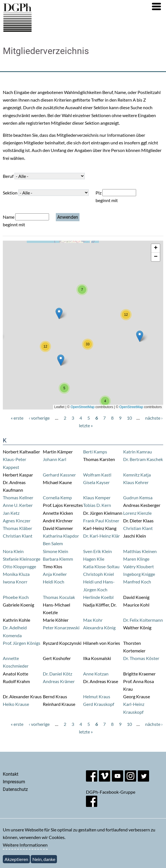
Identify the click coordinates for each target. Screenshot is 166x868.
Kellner (26, 497)
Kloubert (145, 566)
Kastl (106, 475)
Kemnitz (132, 475)
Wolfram (92, 475)
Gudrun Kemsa (138, 497)
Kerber (26, 505)
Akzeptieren (16, 859)
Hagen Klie (94, 559)
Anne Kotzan (96, 674)
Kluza (24, 574)
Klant (147, 528)
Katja (146, 475)
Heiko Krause (16, 704)
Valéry (130, 566)
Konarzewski (67, 627)
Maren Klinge (136, 559)
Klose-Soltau (107, 566)
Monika (11, 574)
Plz (99, 193)
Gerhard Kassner (59, 475)
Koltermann (151, 620)
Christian (133, 528)
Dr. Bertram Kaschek (143, 459)
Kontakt (11, 774)
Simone (50, 551)
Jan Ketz (11, 513)
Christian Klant (18, 536)
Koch (24, 597)
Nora (8, 551)
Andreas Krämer (59, 681)
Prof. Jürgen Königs (22, 643)
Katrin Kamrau (138, 452)
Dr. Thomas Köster (141, 658)
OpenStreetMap (83, 407)
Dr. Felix (131, 620)
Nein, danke (44, 859)
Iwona (9, 582)
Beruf (8, 176)
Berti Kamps (95, 452)
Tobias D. (92, 505)
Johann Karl (55, 459)
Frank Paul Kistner (101, 521)
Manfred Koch (137, 582)
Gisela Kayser (96, 482)
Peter (49, 627)
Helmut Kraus (97, 696)
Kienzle (144, 513)
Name (9, 217)
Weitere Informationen (25, 845)
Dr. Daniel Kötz (57, 674)
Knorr (22, 582)
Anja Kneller (55, 574)
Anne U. (11, 505)
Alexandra (94, 627)
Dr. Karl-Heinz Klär (101, 536)
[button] (156, 6)
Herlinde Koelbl (98, 597)
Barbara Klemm (58, 559)
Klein (19, 551)
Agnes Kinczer (17, 521)
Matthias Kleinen (140, 551)
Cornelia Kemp (57, 497)
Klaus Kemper (97, 497)
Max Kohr (93, 620)
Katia (89, 566)
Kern (106, 505)
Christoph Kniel (99, 574)
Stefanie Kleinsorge (22, 559)
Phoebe (11, 597)
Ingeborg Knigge (139, 574)
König (110, 627)
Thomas (11, 497)
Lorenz (130, 513)
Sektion (10, 193)
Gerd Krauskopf (99, 704)
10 (129, 418)
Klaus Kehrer (136, 482)
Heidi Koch (54, 582)
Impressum (14, 782)
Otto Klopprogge (19, 566)
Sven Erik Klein (98, 551)
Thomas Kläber (17, 528)
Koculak (67, 597)
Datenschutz (15, 789)
